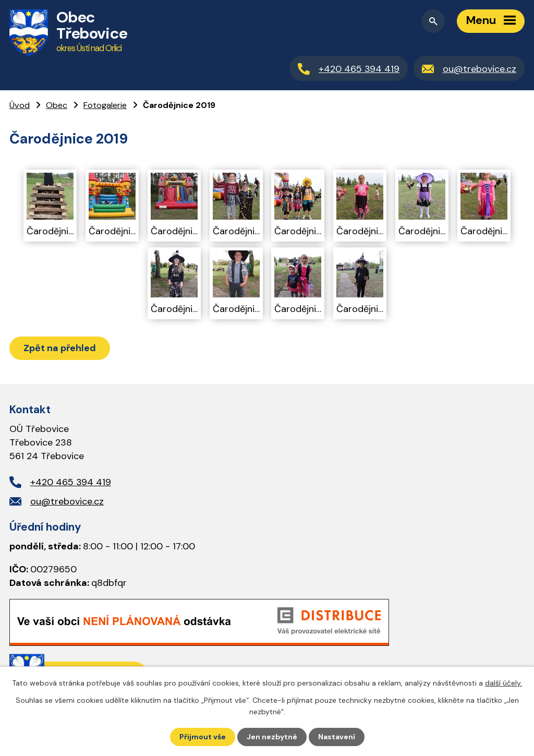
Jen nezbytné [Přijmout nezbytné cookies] (272, 737)
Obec (57, 105)
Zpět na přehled (60, 348)
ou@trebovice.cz (67, 501)
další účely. (503, 683)
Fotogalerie (105, 105)
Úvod (20, 105)
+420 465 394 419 (71, 482)
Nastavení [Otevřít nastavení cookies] (337, 737)
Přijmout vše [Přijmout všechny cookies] (203, 737)
